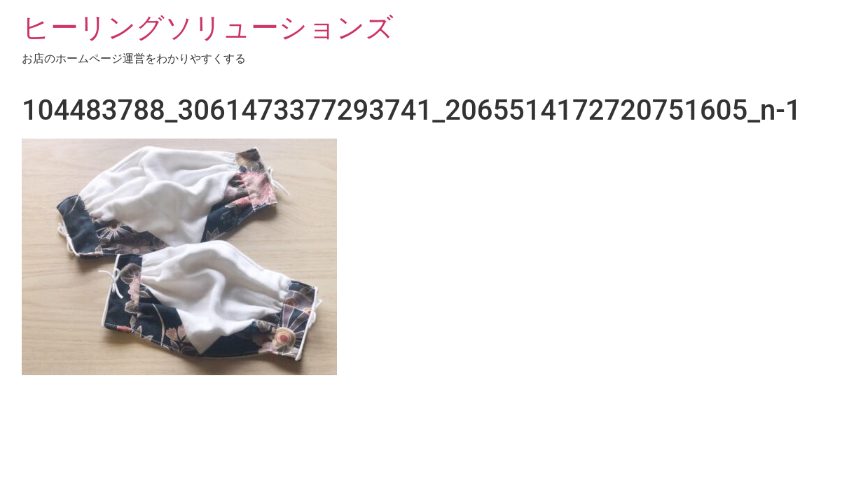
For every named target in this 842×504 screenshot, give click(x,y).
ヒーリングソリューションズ (208, 28)
